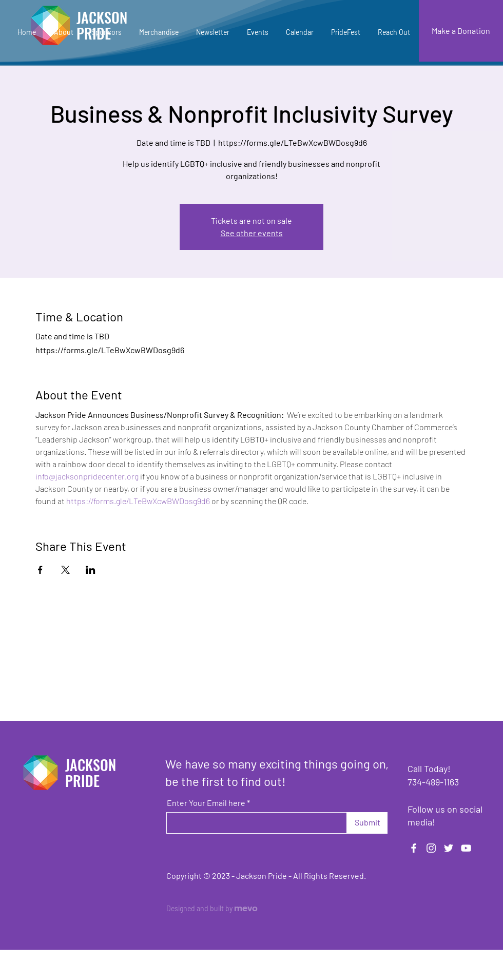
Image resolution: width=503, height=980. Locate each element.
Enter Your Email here (206, 803)
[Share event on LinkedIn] (91, 570)
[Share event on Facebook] (40, 570)
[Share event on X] (65, 570)
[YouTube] (466, 848)
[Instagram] (431, 848)
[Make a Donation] (461, 31)
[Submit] (367, 823)
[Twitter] (449, 848)
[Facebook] (414, 848)
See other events (252, 233)
